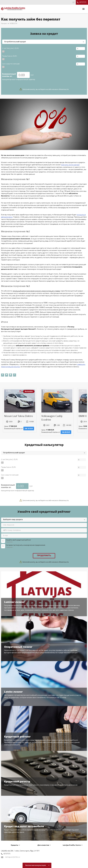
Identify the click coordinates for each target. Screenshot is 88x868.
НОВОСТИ (13, 23)
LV (73, 2)
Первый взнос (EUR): (10, 56)
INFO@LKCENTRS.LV (11, 857)
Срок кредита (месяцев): (11, 64)
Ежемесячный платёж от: (9, 75)
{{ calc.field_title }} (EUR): (11, 48)
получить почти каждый (70, 165)
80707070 (82, 2)
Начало (4, 23)
